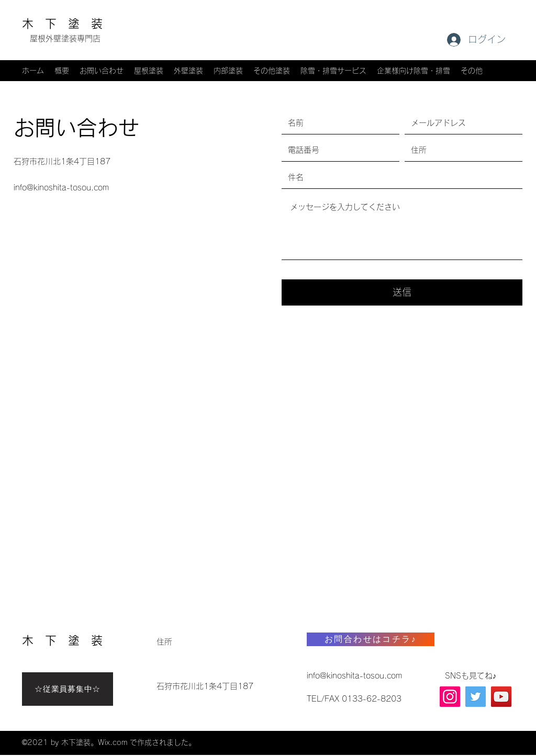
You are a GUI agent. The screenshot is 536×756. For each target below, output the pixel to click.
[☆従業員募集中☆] (68, 689)
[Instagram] (450, 697)
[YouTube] (501, 697)
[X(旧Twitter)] (476, 697)
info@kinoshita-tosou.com (61, 188)
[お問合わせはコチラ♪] (371, 639)
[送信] (402, 292)
